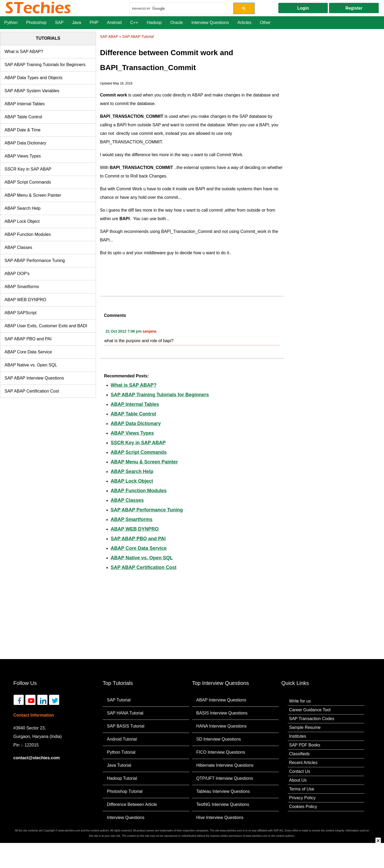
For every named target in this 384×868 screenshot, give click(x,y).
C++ (134, 23)
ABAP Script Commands (28, 182)
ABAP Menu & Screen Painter (33, 195)
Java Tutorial (119, 765)
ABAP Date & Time (23, 130)
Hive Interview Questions (220, 817)
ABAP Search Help (23, 208)
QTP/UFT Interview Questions (225, 778)
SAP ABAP (109, 37)
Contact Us (300, 771)
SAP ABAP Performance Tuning (35, 261)
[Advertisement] (336, 72)
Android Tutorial (122, 739)
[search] (179, 9)
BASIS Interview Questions (222, 713)
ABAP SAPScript (21, 313)
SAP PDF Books (305, 745)
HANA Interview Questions (221, 726)
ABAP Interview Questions (221, 700)
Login (303, 8)
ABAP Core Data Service (28, 352)
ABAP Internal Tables (25, 104)
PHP (94, 23)
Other (265, 23)
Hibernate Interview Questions (225, 765)
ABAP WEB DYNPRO (25, 300)
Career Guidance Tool (310, 710)
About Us (298, 780)
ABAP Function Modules (28, 234)
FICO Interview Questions (221, 752)
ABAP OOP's (17, 274)
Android (114, 23)
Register (354, 8)
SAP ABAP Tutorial (138, 37)
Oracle (177, 23)
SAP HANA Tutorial (125, 713)
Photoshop (36, 23)
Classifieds (299, 754)
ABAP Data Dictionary (25, 143)
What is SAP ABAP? (24, 52)
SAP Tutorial (119, 700)
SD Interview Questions (219, 739)
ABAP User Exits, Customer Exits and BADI (46, 326)
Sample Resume (305, 727)
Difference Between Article (132, 804)
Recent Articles (303, 763)
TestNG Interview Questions (223, 804)
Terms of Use (302, 789)
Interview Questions (210, 23)
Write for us (300, 701)
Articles (244, 23)
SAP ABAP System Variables (32, 91)
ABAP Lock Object (22, 221)
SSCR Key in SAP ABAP (28, 169)
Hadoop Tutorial (122, 778)
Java (77, 23)
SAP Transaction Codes (312, 719)
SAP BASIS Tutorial (126, 726)
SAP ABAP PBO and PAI (28, 339)
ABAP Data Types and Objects (33, 78)
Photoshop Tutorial (125, 791)
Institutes (298, 736)
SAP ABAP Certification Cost (32, 391)
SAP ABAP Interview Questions (34, 378)
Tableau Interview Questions (223, 791)
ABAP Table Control (23, 117)
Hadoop (154, 23)
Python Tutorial (121, 752)
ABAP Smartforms (22, 287)
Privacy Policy (302, 798)
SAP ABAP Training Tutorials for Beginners (45, 65)
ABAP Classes (18, 247)
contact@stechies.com (37, 758)
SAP (59, 23)
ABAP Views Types (23, 156)
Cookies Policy (303, 807)
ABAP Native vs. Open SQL (31, 365)
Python (11, 23)
